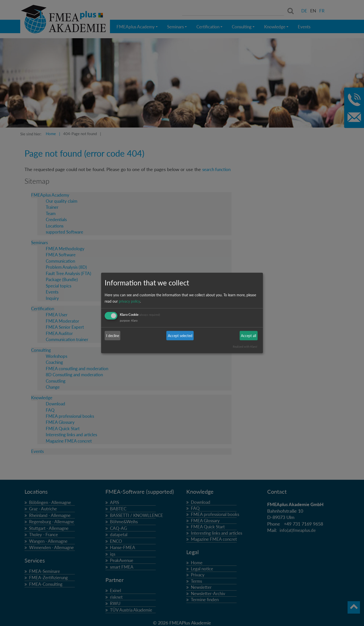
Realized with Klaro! (245, 347)
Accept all (248, 336)
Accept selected (180, 336)
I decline (113, 336)
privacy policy (129, 301)
